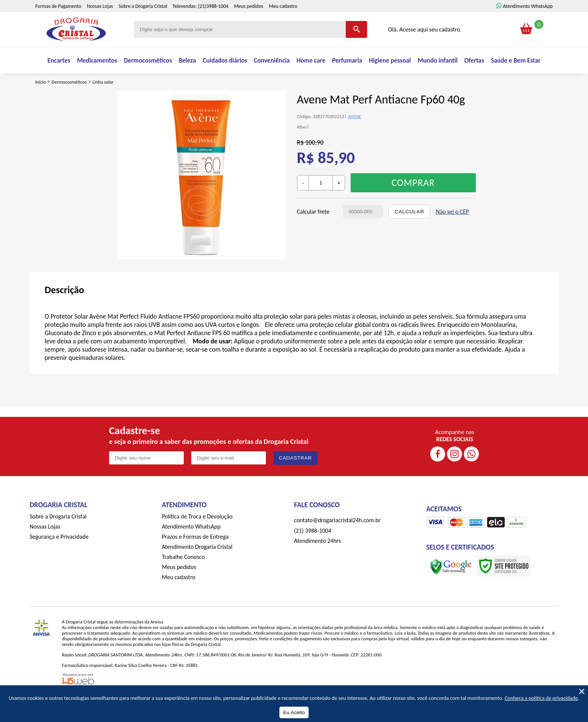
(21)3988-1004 (213, 24)
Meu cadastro (283, 24)
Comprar (413, 205)
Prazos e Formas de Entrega (195, 559)
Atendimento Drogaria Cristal (197, 569)
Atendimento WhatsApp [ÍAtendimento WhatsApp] (528, 24)
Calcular (409, 234)
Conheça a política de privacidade (541, 698)
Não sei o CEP (452, 234)
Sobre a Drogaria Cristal (143, 24)
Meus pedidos (249, 24)
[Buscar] (356, 47)
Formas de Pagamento (58, 24)
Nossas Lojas (100, 24)
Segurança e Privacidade (59, 559)
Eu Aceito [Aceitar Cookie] (294, 712)
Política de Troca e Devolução (197, 539)
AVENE (355, 139)
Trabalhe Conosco (184, 579)
